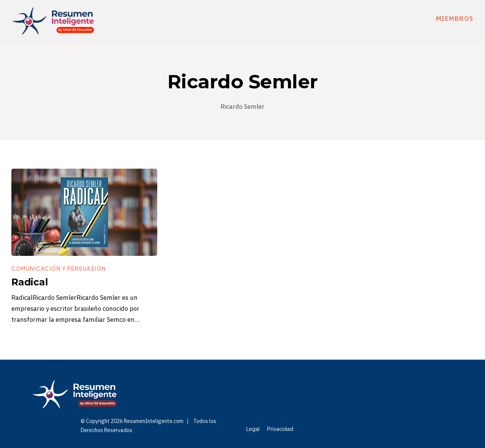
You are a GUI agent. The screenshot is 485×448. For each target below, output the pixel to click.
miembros (455, 19)
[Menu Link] (253, 429)
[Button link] (59, 268)
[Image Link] (84, 212)
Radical (30, 282)
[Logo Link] (53, 21)
